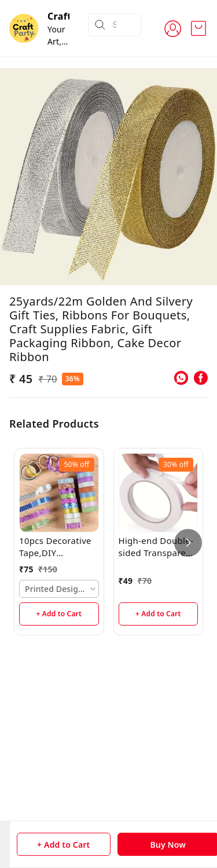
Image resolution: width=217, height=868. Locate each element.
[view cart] (198, 28)
